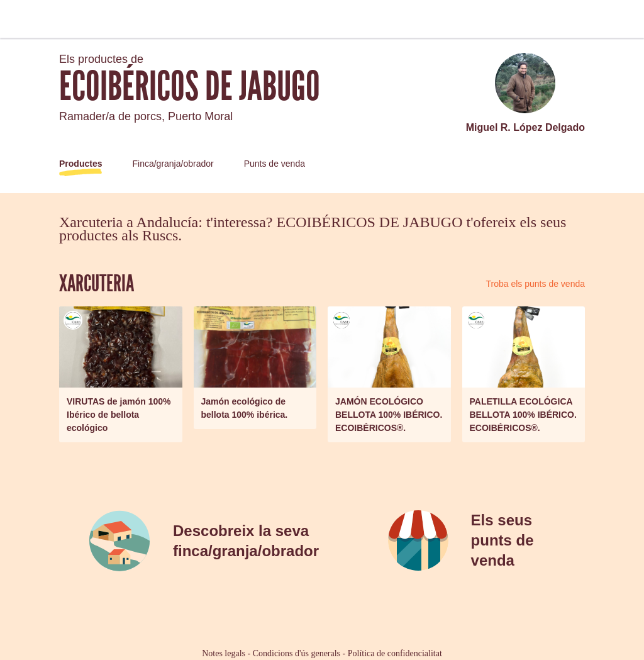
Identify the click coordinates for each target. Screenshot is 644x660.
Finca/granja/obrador (173, 164)
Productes (80, 164)
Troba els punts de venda (536, 284)
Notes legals (224, 653)
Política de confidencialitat (395, 653)
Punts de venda (275, 164)
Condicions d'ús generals (297, 653)
